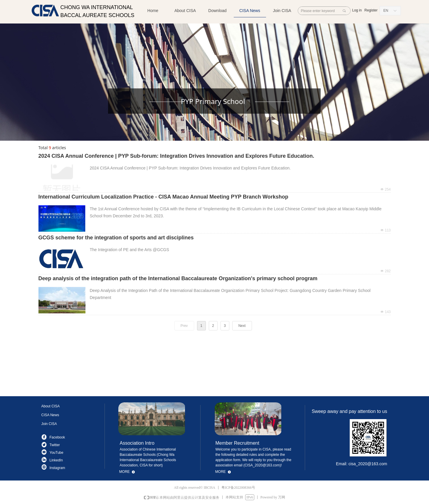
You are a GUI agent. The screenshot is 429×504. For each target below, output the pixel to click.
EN (386, 11)
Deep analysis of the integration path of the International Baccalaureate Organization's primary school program (178, 278)
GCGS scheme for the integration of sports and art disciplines (116, 238)
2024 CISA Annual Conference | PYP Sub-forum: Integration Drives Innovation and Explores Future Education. (176, 156)
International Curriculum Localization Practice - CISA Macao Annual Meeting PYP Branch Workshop (163, 197)
